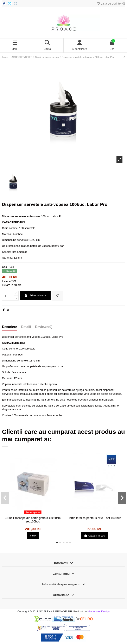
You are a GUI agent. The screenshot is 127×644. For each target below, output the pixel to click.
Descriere (10, 327)
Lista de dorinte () (111, 4)
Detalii (26, 327)
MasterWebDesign (99, 611)
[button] (57, 543)
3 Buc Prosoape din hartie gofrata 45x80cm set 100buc (33, 520)
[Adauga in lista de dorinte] (58, 296)
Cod (5, 267)
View (33, 536)
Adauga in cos (35, 295)
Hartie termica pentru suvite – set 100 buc (94, 518)
